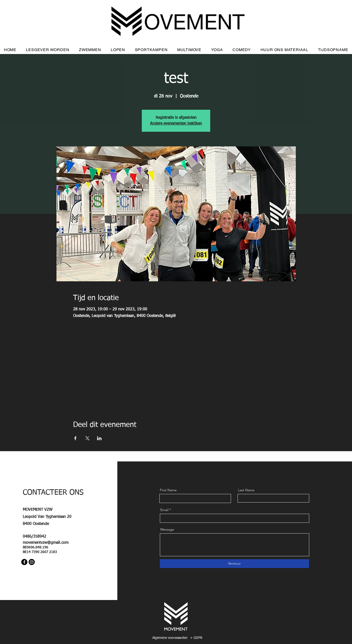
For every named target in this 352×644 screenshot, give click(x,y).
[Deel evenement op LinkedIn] (99, 438)
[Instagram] (32, 562)
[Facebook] (24, 562)
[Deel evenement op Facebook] (75, 438)
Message (167, 529)
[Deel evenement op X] (87, 438)
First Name (168, 490)
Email (164, 510)
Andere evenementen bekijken (176, 124)
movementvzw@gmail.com (46, 543)
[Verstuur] (234, 564)
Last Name (246, 490)
